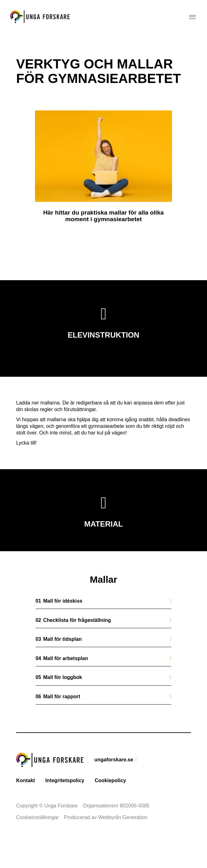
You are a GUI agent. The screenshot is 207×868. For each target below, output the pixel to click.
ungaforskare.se (114, 787)
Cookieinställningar (37, 845)
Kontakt (26, 808)
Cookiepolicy (110, 808)
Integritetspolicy (65, 808)
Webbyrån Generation (123, 845)
